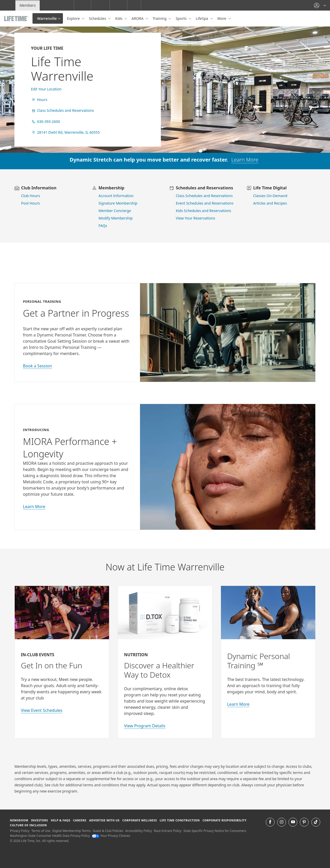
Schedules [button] (98, 18)
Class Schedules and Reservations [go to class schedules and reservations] (204, 196)
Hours (39, 100)
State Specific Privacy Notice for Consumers (215, 831)
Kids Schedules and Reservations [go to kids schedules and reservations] (204, 211)
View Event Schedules (42, 710)
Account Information (116, 196)
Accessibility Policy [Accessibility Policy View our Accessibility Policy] (139, 831)
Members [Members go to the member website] (28, 5)
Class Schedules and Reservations (62, 110)
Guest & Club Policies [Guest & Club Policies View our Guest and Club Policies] (108, 831)
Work (82, 5)
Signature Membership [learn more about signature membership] (118, 203)
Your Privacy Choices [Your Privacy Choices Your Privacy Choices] (111, 836)
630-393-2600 (46, 121)
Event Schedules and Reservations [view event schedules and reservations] (205, 203)
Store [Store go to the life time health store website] (118, 5)
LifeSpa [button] (202, 18)
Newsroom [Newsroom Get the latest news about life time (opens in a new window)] (19, 820)
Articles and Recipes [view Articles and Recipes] (270, 203)
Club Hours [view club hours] (31, 196)
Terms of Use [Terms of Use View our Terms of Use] (41, 831)
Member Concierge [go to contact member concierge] (115, 211)
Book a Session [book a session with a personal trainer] (37, 366)
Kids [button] (119, 18)
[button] (320, 5)
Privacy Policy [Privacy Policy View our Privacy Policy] (20, 831)
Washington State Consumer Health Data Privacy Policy (50, 836)
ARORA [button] (138, 18)
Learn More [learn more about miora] (34, 507)
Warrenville (47, 18)
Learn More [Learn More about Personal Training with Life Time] (238, 704)
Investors (39, 820)
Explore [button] (74, 18)
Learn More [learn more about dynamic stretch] (245, 160)
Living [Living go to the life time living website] (100, 5)
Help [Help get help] (306, 5)
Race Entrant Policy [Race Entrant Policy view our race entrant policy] (168, 831)
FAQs (103, 226)
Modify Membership (116, 218)
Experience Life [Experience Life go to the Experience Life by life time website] (57, 5)
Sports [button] (181, 18)
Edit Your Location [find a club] (46, 89)
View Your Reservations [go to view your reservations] (196, 218)
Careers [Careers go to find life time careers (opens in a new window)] (80, 820)
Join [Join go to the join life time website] (8, 5)
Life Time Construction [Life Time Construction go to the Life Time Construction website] (180, 820)
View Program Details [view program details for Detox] (145, 726)
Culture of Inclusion (28, 825)
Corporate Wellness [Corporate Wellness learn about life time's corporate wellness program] (140, 820)
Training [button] (160, 18)
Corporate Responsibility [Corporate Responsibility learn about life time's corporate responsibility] (225, 820)
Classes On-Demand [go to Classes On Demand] (270, 196)
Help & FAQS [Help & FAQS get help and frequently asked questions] (61, 820)
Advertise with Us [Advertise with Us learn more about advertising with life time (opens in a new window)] (104, 820)
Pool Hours (31, 203)
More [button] (222, 18)
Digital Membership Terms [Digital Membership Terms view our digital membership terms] (72, 831)
